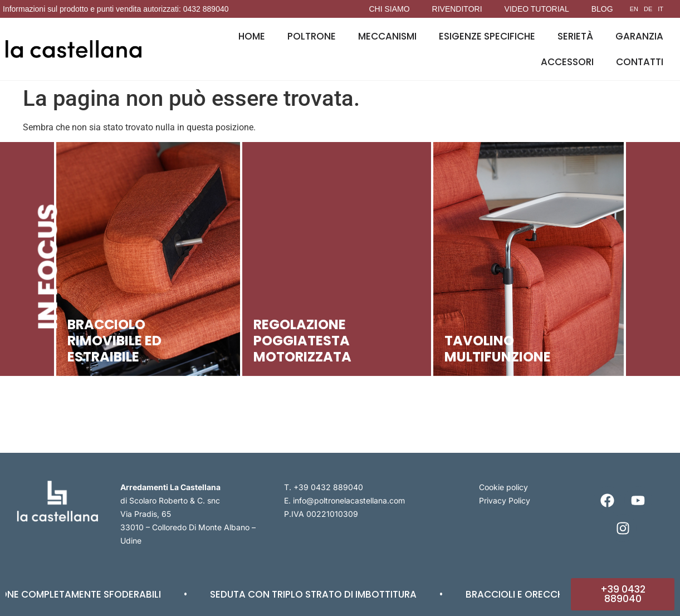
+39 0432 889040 (328, 487)
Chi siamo (389, 9)
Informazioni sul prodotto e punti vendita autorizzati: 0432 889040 (116, 9)
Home (252, 36)
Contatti (640, 62)
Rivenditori (457, 9)
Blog (602, 9)
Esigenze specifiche (487, 36)
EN (634, 9)
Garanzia (639, 36)
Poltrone (312, 36)
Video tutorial (537, 9)
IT (661, 9)
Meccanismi (387, 36)
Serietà (575, 36)
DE (648, 9)
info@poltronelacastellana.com (349, 500)
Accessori (567, 62)
